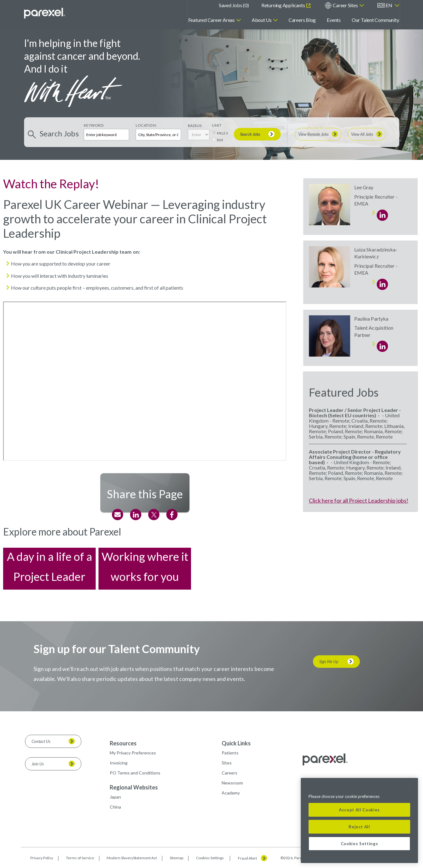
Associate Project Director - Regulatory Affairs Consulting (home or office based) (355, 457)
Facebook (172, 515)
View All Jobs (362, 134)
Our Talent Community (375, 20)
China (115, 807)
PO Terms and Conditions (135, 773)
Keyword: (94, 125)
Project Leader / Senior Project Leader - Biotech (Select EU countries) (355, 413)
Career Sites (345, 5)
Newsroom (232, 783)
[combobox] (158, 135)
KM (220, 140)
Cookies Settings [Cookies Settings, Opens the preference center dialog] (360, 844)
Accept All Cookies (359, 810)
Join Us (38, 764)
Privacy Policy (42, 858)
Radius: (195, 126)
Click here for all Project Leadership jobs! (359, 500)
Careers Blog (302, 20)
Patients (230, 753)
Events (334, 20)
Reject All (359, 827)
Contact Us (41, 741)
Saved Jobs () (234, 5)
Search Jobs (250, 134)
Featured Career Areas (211, 20)
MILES (223, 133)
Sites (227, 763)
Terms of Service (80, 858)
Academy (231, 793)
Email (118, 515)
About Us (262, 20)
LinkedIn (136, 515)
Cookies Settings (210, 858)
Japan (115, 797)
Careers (229, 773)
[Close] (410, 787)
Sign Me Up (329, 662)
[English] (388, 5)
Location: (146, 125)
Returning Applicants (284, 5)
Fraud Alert (247, 858)
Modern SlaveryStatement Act (132, 858)
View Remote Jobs (313, 134)
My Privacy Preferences (133, 753)
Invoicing (119, 763)
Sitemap (176, 858)
